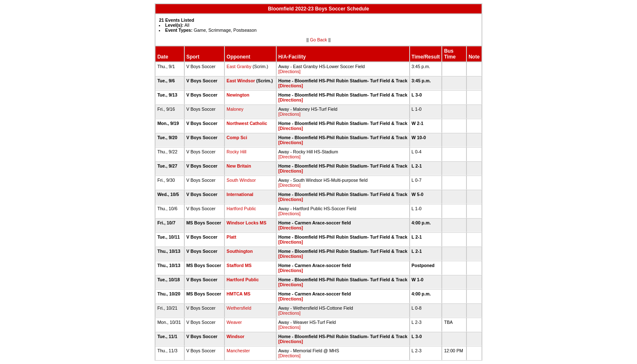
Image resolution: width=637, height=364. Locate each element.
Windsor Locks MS (246, 223)
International (240, 194)
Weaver (234, 322)
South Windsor (241, 180)
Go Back (319, 40)
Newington (238, 95)
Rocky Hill (236, 152)
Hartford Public (241, 209)
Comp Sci (237, 137)
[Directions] (289, 71)
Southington (240, 251)
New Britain (239, 166)
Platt (231, 237)
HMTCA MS (238, 294)
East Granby (239, 66)
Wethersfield (239, 308)
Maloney (235, 109)
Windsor (236, 336)
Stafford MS (239, 265)
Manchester (238, 351)
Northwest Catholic (247, 123)
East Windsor (241, 81)
